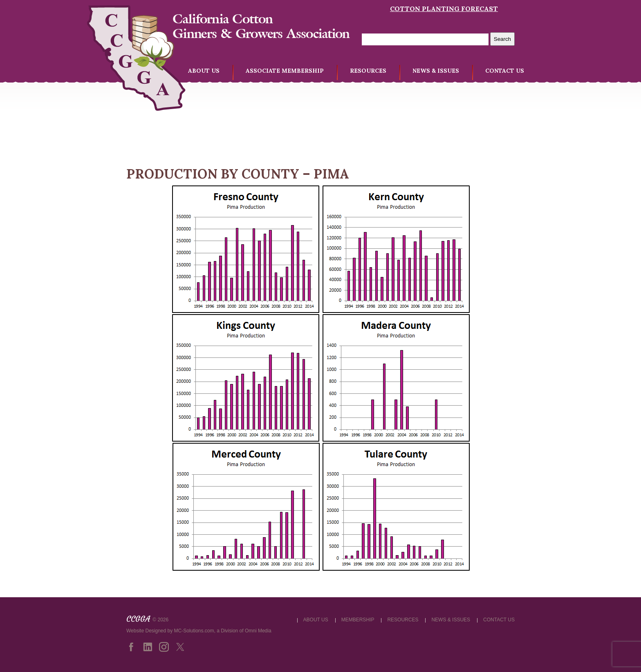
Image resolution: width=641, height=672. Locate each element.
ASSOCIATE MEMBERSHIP (285, 71)
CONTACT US (505, 71)
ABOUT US (204, 71)
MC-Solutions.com (194, 631)
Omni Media (258, 631)
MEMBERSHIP (358, 620)
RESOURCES (368, 71)
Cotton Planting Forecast (444, 9)
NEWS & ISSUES (436, 71)
